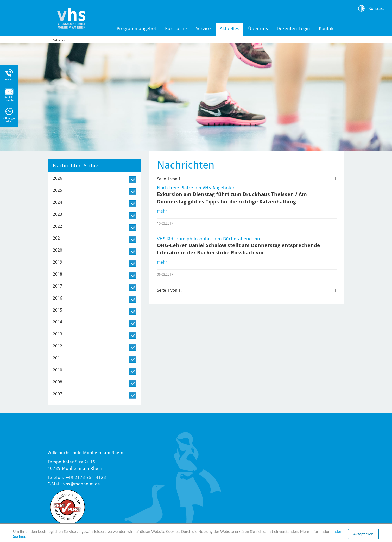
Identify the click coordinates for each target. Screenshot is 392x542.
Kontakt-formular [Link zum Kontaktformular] (9, 99)
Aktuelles (229, 29)
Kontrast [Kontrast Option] (376, 8)
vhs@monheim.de (82, 484)
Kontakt (327, 29)
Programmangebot (136, 29)
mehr (162, 211)
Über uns (258, 29)
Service (203, 29)
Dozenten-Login (293, 29)
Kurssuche (176, 29)
